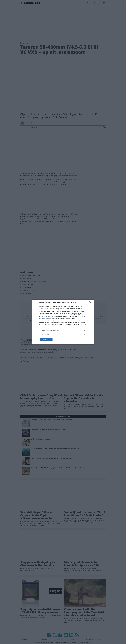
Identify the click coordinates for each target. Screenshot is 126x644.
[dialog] (63, 322)
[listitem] (63, 330)
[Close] (91, 303)
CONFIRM (47, 339)
